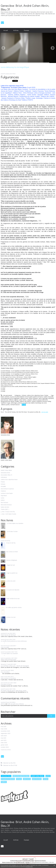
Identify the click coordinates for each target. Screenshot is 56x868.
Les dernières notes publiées (28, 861)
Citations (3, 491)
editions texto (24, 398)
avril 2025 (4, 740)
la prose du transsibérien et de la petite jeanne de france (27, 397)
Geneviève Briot (5, 473)
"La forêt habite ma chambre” (9, 653)
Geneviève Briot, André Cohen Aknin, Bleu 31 (25, 7)
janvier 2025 (4, 745)
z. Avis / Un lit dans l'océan (8, 514)
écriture (19, 779)
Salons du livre (5, 507)
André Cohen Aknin (6, 470)
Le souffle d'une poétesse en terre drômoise (14, 641)
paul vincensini (37, 779)
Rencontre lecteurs (6, 505)
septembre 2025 (6, 733)
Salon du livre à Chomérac (8, 678)
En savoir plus (29, 867)
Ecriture (24, 395)
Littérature (4, 477)
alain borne (27, 779)
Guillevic (4, 782)
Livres (3, 498)
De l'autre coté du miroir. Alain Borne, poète (14, 691)
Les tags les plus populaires (40, 861)
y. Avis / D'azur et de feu (8, 512)
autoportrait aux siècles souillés (10, 401)
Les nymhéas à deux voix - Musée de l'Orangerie (15, 666)
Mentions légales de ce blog (19, 862)
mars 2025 (4, 743)
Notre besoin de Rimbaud (8, 635)
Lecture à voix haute (7, 493)
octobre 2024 (5, 747)
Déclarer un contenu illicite (8, 862)
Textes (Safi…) (5, 509)
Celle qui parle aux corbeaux (16, 704)
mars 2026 (4, 729)
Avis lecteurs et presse (7, 489)
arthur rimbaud (33, 398)
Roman (46, 779)
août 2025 (4, 736)
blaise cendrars (5, 397)
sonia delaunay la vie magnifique (10, 398)
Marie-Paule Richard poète (8, 660)
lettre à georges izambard (46, 398)
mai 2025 (3, 738)
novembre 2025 (5, 731)
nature (3, 500)
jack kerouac (4, 400)
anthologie (14, 403)
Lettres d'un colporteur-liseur (35, 395)
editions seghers (14, 400)
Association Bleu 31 (7, 475)
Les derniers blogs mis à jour (16, 861)
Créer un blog (25, 859)
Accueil (6, 30)
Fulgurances (10, 77)
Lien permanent (6, 395)
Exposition (4, 496)
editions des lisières (25, 401)
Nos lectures (4, 503)
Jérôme (3, 704)
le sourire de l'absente (8, 779)
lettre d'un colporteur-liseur (21, 776)
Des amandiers (5, 672)
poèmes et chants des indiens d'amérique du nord (32, 403)
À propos (26, 30)
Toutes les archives (6, 750)
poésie (48, 776)
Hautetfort (31, 859)
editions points (5, 405)
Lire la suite (45, 412)
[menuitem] (6, 30)
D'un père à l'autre (6, 684)
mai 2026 (3, 727)
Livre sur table (5, 647)
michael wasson (15, 405)
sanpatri (30, 400)
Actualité (3, 486)
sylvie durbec (23, 400)
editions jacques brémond (40, 400)
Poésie (46, 395)
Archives (16, 30)
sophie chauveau (48, 397)
